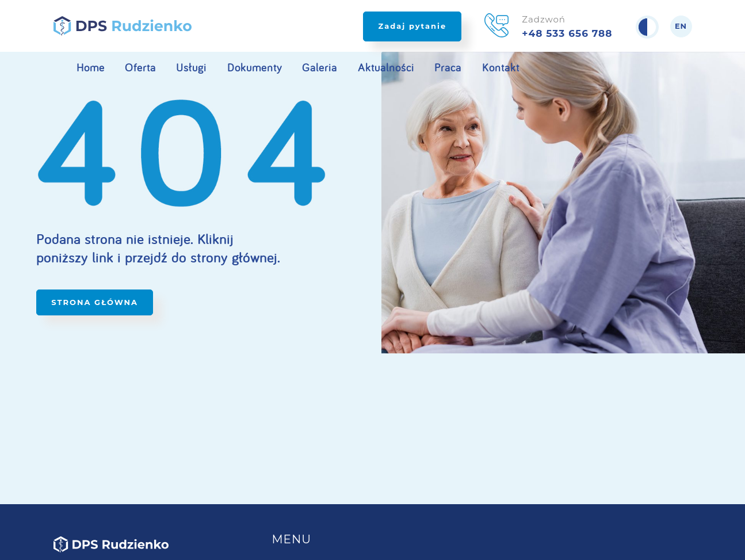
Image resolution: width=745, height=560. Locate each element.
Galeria (320, 67)
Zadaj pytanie (412, 26)
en (681, 26)
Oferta (140, 67)
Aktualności (386, 67)
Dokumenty (255, 67)
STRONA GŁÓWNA (95, 302)
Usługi (191, 67)
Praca (448, 67)
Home (91, 67)
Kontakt (501, 67)
